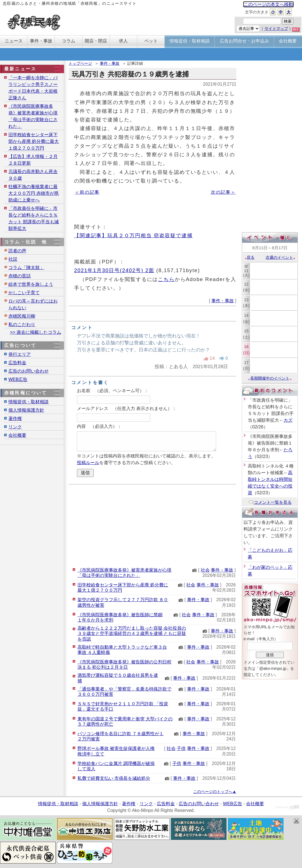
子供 (181, 748)
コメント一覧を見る (270, 502)
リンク (15, 427)
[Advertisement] (152, 525)
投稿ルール (88, 463)
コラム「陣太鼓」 (26, 268)
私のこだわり (22, 324)
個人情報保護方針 (26, 410)
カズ (288, 420)
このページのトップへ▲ (215, 792)
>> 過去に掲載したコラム (36, 332)
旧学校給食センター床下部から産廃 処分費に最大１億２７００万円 (34, 141)
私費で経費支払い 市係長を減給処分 (114, 778)
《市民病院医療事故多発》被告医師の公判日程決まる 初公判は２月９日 (124, 665)
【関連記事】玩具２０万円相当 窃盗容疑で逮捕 (133, 235)
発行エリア (20, 354)
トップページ (80, 63)
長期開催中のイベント (270, 378)
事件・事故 (110, 63)
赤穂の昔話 (20, 276)
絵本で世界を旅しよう (31, 284)
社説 (13, 259)
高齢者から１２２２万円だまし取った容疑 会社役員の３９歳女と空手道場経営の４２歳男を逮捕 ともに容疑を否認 (132, 633)
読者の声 (17, 251)
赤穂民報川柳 (22, 316)
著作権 (15, 419)
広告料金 (17, 363)
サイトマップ (276, 28)
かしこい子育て (24, 293)
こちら (166, 279)
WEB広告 (18, 379)
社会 (205, 570)
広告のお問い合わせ (29, 371)
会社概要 (17, 435)
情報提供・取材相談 (29, 402)
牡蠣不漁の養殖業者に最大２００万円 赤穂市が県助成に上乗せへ (34, 193)
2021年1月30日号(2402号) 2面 (114, 270)
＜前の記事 (87, 192)
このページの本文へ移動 (268, 4)
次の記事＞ (223, 192)
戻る (249, 257)
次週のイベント (281, 257)
